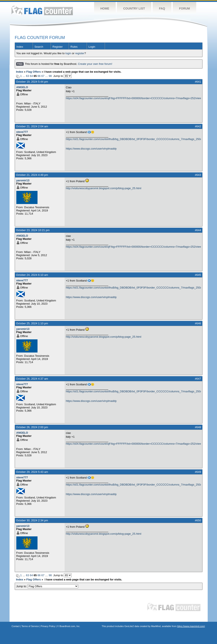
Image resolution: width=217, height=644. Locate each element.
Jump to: (47, 586)
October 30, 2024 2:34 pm (32, 520)
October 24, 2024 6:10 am (32, 275)
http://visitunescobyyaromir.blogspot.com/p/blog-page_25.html (104, 188)
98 (50, 76)
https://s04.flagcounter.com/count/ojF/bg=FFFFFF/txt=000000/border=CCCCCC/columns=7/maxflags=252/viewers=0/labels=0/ (133, 98)
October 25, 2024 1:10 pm (32, 323)
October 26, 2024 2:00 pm (32, 427)
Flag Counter (42, 10)
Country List (134, 8)
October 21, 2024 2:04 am (32, 126)
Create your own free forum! (95, 64)
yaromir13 (23, 180)
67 (43, 76)
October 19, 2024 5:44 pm (32, 82)
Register (58, 47)
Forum (184, 8)
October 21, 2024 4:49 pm (32, 175)
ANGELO (22, 87)
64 (31, 76)
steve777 (22, 132)
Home (105, 8)
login (68, 53)
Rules (74, 47)
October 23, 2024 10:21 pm (33, 230)
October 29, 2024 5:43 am (32, 472)
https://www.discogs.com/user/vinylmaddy (91, 149)
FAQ (162, 8)
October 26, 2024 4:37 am (32, 379)
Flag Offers (34, 72)
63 (28, 76)
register (80, 53)
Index (20, 47)
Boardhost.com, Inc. (70, 626)
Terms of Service (30, 626)
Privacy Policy (48, 626)
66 (39, 76)
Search (39, 47)
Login (92, 47)
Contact (16, 626)
